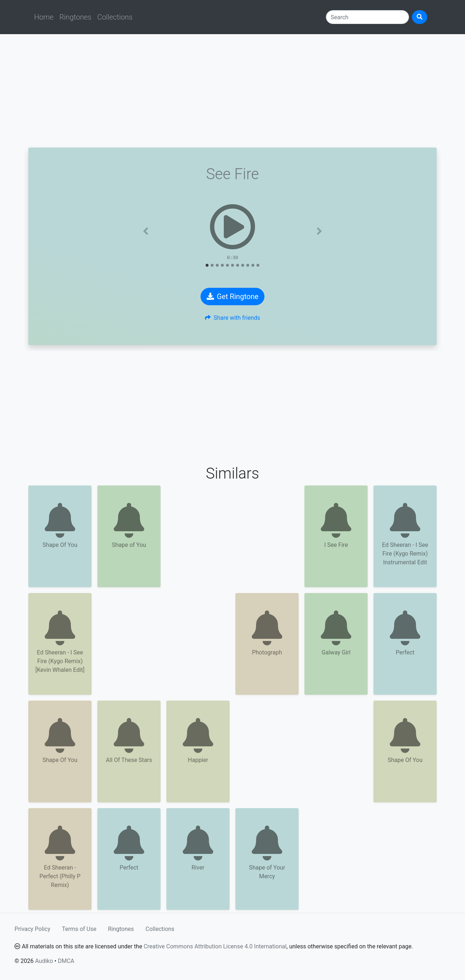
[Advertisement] (232, 91)
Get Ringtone (233, 297)
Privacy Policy (33, 929)
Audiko (44, 961)
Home (44, 17)
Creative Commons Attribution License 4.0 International (215, 946)
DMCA (66, 961)
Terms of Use (79, 929)
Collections (115, 17)
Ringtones (75, 17)
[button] (146, 231)
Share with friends (232, 318)
